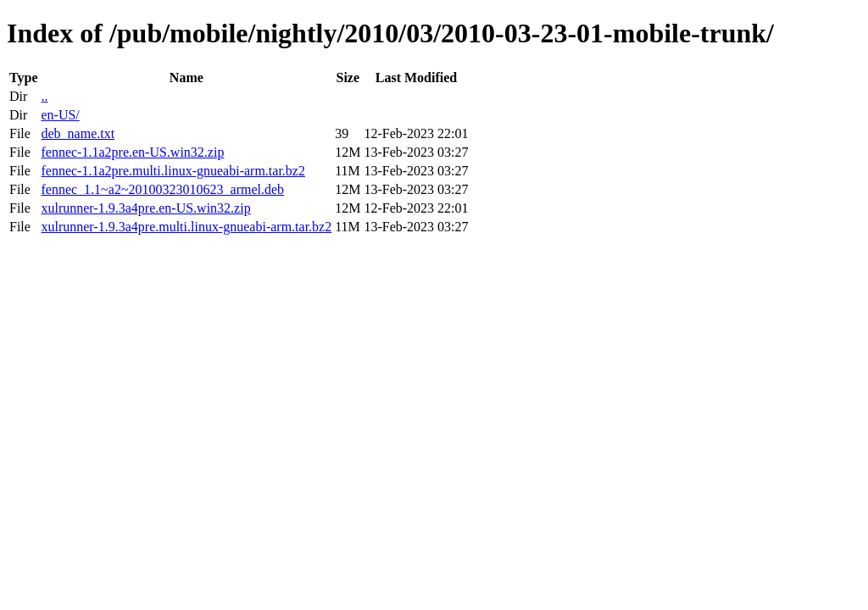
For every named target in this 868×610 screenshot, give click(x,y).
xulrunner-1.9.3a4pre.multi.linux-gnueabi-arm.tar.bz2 (186, 227)
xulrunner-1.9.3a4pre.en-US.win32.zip (145, 208)
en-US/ (60, 115)
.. (44, 96)
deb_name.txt (78, 133)
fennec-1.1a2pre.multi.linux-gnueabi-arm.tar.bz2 (172, 171)
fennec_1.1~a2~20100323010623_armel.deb (162, 189)
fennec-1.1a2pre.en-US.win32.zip (132, 152)
